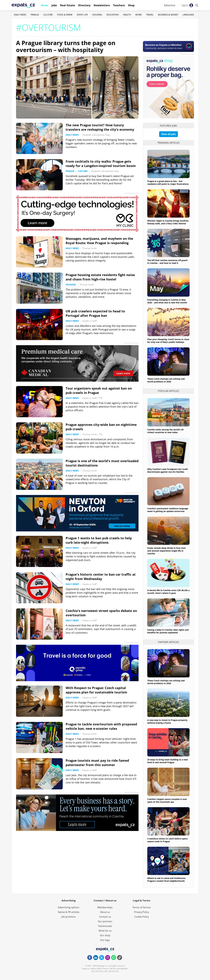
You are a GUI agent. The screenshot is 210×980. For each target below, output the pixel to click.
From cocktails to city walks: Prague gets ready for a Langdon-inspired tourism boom (101, 163)
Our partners (105, 921)
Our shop (105, 935)
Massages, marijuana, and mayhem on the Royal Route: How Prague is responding (99, 241)
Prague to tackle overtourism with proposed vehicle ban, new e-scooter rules (101, 726)
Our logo (105, 940)
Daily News (20, 15)
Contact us (105, 917)
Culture (48, 15)
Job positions (69, 917)
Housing (97, 15)
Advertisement (187, 54)
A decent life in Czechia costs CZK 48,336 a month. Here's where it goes (168, 592)
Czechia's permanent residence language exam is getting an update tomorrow (168, 510)
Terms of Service (142, 907)
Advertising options (69, 907)
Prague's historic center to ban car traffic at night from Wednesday (101, 576)
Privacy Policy (141, 912)
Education (113, 15)
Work (139, 15)
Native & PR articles (69, 912)
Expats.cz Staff (90, 321)
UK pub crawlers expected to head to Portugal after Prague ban (95, 313)
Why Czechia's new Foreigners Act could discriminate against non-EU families (167, 470)
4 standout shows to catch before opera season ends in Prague (167, 840)
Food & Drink (65, 15)
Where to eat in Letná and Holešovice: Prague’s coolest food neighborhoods (166, 880)
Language (188, 15)
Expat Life (82, 15)
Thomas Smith (90, 248)
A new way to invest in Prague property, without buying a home (168, 721)
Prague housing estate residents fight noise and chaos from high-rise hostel (100, 277)
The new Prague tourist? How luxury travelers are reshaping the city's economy (100, 127)
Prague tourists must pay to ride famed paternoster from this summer (97, 763)
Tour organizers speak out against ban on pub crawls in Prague (99, 390)
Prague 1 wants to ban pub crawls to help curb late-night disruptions (99, 540)
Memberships (105, 907)
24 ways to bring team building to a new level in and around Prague (168, 761)
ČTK (100, 398)
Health (127, 15)
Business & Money (168, 15)
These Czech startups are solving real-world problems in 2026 (166, 380)
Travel (150, 15)
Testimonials (105, 926)
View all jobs (169, 134)
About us (105, 912)
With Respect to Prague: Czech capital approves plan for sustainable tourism (96, 690)
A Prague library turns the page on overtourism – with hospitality (66, 46)
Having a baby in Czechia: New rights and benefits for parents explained (168, 631)
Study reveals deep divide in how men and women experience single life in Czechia (166, 551)
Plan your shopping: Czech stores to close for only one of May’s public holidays (168, 341)
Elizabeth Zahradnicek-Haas (96, 135)
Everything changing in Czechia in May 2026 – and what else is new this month (167, 301)
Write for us (105, 931)
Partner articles (169, 642)
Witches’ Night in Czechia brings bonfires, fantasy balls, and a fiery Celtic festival (168, 222)
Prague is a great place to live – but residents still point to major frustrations (168, 183)
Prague (35, 15)
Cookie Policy (142, 917)
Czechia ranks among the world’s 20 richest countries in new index (165, 431)
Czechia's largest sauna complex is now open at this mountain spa (167, 800)
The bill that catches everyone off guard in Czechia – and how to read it (167, 262)
